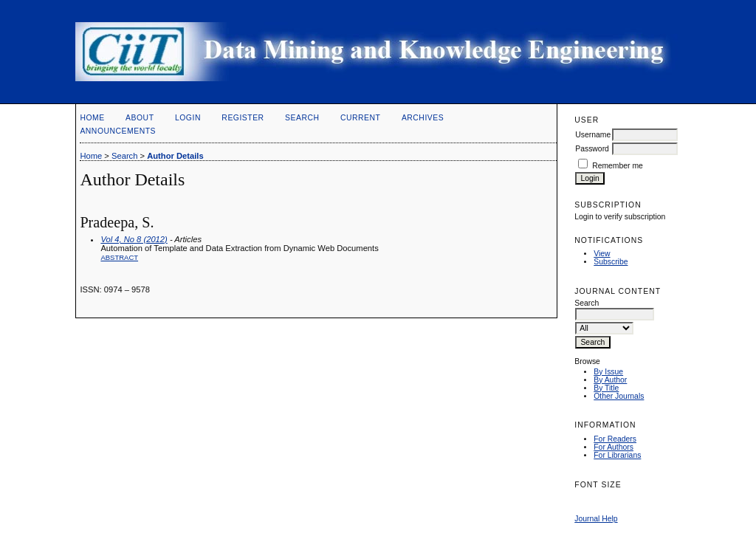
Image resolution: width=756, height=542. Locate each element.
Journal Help (596, 519)
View (602, 254)
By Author (610, 380)
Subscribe (611, 262)
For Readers (615, 439)
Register (243, 118)
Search (302, 118)
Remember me (618, 166)
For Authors (614, 447)
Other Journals (619, 396)
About (140, 118)
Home (92, 118)
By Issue (608, 372)
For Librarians (617, 455)
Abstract (119, 257)
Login (188, 118)
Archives (423, 118)
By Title (606, 388)
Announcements (118, 131)
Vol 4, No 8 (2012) (134, 239)
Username (593, 135)
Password (592, 149)
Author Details (175, 156)
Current (360, 118)
